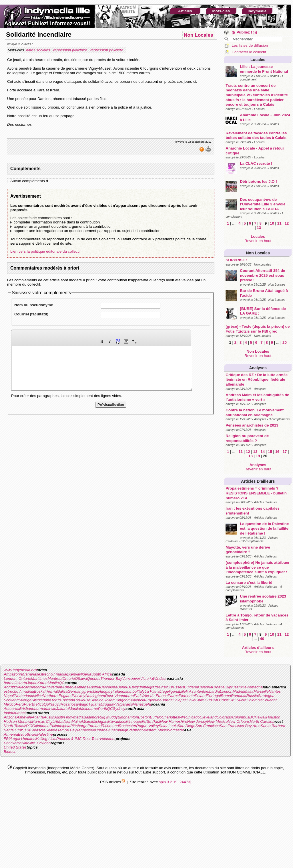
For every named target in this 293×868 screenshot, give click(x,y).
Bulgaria (191, 687)
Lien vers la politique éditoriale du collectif (45, 251)
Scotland (11, 700)
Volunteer (108, 739)
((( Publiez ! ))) (244, 32)
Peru (20, 704)
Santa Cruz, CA (17, 730)
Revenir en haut (258, 241)
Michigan (100, 721)
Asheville (24, 717)
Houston (273, 717)
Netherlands (25, 696)
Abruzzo (11, 687)
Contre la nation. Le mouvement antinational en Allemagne (255, 413)
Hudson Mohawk (18, 721)
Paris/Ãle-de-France (151, 696)
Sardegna (266, 696)
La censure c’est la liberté (249, 583)
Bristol (164, 687)
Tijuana (95, 704)
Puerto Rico (34, 704)
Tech (95, 739)
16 (277, 452)
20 (285, 342)
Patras (173, 696)
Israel (32, 734)
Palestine (45, 734)
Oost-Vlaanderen (119, 696)
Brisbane (27, 709)
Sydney (119, 709)
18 (251, 456)
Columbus (241, 717)
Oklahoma (41, 726)
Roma (226, 696)
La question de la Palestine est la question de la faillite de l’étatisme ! (264, 529)
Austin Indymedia (69, 717)
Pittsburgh (79, 726)
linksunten (194, 691)
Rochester (128, 726)
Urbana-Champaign (111, 730)
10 (272, 223)
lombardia (211, 691)
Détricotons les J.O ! (258, 181)
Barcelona (109, 687)
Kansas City (42, 721)
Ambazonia (13, 674)
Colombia (254, 700)
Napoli (9, 696)
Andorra (37, 687)
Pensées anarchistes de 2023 (252, 425)
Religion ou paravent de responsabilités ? (247, 438)
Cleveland (208, 717)
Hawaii (260, 717)
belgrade (152, 687)
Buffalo (156, 717)
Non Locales (258, 253)
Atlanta (38, 717)
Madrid (238, 691)
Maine (77, 721)
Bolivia (167, 700)
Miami (87, 721)
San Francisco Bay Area (240, 726)
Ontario (69, 679)
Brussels (177, 687)
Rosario (67, 704)
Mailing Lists (46, 739)
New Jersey (197, 721)
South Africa (101, 674)
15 (270, 452)
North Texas (14, 726)
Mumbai (19, 713)
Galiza (62, 691)
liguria (174, 691)
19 (258, 456)
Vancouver (131, 679)
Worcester (175, 730)
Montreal (55, 679)
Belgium (137, 687)
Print (8, 743)
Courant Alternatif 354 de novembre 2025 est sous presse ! (262, 275)
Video (46, 743)
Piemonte (187, 696)
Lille (183, 691)
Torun (56, 700)
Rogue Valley (147, 726)
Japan (32, 683)
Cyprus (230, 687)
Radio (16, 743)
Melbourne (89, 709)
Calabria (205, 687)
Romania (239, 696)
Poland (201, 696)
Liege (164, 691)
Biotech (10, 752)
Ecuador (270, 700)
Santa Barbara (273, 726)
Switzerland (41, 700)
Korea (43, 683)
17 (285, 452)
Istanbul (131, 691)
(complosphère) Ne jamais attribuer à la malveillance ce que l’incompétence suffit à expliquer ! (258, 567)
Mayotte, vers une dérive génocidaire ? (248, 550)
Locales (258, 60)
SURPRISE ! (236, 260)
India (8, 713)
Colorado (224, 717)
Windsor (160, 679)
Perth (103, 709)
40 (262, 639)
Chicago (193, 717)
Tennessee (86, 730)
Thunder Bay (111, 679)
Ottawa (81, 679)
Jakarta (21, 683)
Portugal (214, 696)
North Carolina (262, 721)
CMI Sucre (237, 700)
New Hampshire (174, 721)
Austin (49, 717)
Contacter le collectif (249, 52)
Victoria (146, 679)
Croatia (218, 687)
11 (279, 223)
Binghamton (128, 717)
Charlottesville (174, 717)
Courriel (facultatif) (31, 314)
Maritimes (39, 679)
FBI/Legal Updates (19, 739)
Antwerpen (53, 687)
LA (55, 721)
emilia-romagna (250, 687)
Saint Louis (168, 726)
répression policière (107, 50)
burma (9, 683)
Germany (76, 691)
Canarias (30, 674)
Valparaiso (124, 704)
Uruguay (108, 704)
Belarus (124, 687)
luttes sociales (38, 50)
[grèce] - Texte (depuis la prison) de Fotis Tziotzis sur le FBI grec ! (258, 329)
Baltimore (91, 717)
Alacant (24, 687)
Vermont (135, 730)
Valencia (138, 700)
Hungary (105, 691)
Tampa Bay (67, 730)
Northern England (57, 696)
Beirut (23, 734)
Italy (141, 691)
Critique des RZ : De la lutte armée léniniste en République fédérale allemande (258, 380)
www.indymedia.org (20, 670)
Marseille (261, 691)
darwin (50, 709)
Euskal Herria (45, 691)
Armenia (69, 687)
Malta (249, 691)
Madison (64, 721)
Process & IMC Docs (74, 739)
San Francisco (207, 726)
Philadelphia (60, 726)
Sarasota (38, 730)
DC (252, 717)
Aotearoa (11, 709)
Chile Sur (203, 700)
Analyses (258, 368)
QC (62, 683)
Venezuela (142, 704)
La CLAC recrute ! (256, 163)
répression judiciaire (71, 50)
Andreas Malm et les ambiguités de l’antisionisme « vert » (257, 397)
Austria (94, 687)
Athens (82, 687)
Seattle (51, 730)
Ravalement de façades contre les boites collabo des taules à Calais (256, 135)
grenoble (91, 691)
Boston (144, 717)
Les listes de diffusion (250, 45)
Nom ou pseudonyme (34, 305)
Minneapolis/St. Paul (143, 721)
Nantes (275, 691)
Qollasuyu (52, 704)
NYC (28, 726)
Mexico (10, 704)
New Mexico (217, 721)
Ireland (118, 691)
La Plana (152, 691)
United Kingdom (117, 700)
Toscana (68, 700)
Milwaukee (116, 721)
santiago (81, 704)
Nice (39, 696)
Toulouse (83, 700)
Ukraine (97, 700)
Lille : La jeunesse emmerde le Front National (264, 69)
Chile (191, 700)
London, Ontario (17, 679)
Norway (79, 696)
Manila (53, 683)
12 (287, 223)
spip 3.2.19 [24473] (175, 782)
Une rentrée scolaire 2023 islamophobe (263, 599)
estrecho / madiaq (53, 674)
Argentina (153, 700)
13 (259, 228)
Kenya (74, 674)
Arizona (10, 717)
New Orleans (239, 721)
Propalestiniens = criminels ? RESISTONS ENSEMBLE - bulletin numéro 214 (256, 493)
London (226, 691)
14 (263, 452)
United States (15, 747)
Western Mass (155, 730)
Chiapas (180, 700)
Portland (95, 726)
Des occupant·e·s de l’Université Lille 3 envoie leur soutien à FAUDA (263, 204)
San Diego (186, 726)
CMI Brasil (220, 700)
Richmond (110, 726)
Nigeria (85, 674)
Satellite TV (31, 743)
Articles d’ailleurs (258, 481)
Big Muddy (109, 717)
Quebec (94, 679)
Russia (252, 696)
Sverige (25, 700)
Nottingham (95, 696)
